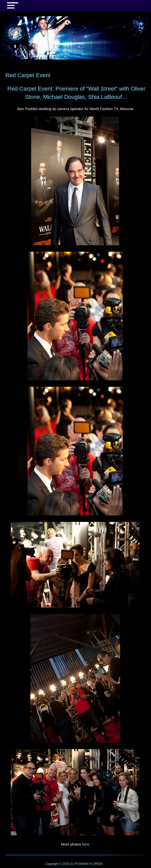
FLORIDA (96, 864)
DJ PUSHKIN (79, 864)
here (86, 844)
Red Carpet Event (28, 75)
